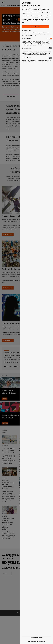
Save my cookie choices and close (36, 642)
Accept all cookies (35, 27)
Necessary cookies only (36, 638)
